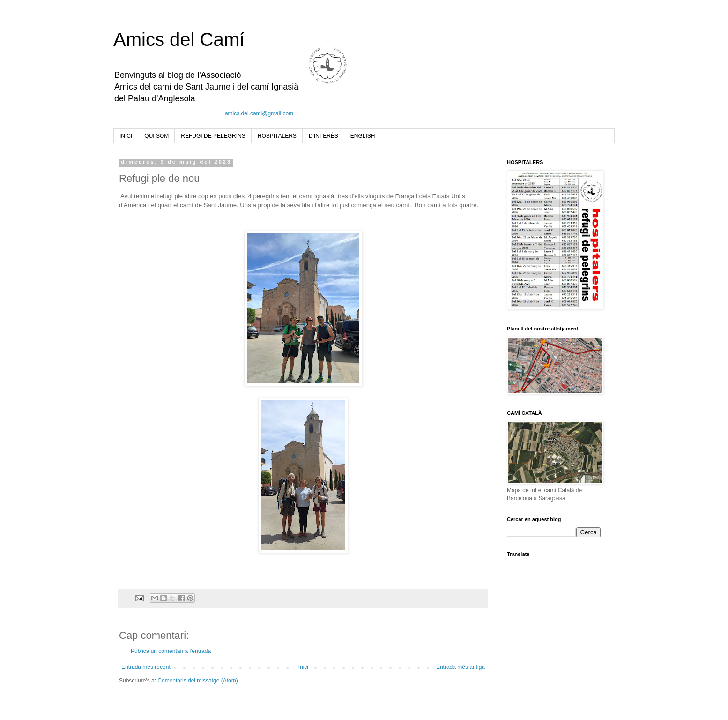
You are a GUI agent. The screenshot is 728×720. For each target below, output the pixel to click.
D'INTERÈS (323, 136)
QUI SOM (156, 136)
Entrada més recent (146, 667)
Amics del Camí (179, 39)
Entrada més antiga (461, 667)
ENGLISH (363, 136)
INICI (126, 136)
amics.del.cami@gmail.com (259, 113)
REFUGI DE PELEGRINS (213, 136)
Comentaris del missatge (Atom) (197, 681)
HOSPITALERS (277, 136)
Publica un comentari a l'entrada (171, 651)
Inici (303, 667)
